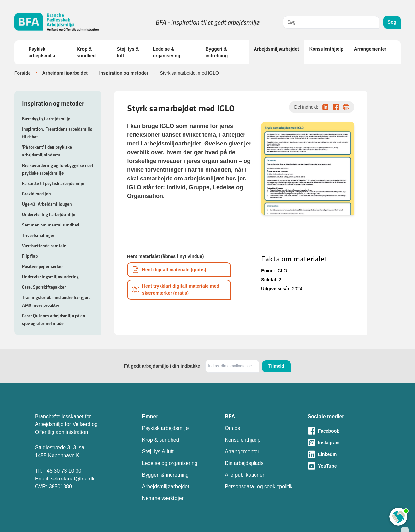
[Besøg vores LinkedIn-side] (344, 454)
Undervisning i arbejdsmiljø (49, 214)
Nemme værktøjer (163, 498)
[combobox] (331, 22)
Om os (232, 428)
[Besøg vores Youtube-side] (344, 466)
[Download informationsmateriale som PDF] (179, 270)
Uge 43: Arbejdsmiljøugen (47, 204)
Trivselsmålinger (38, 235)
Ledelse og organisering (170, 463)
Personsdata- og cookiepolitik (259, 486)
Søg (392, 22)
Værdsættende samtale (44, 246)
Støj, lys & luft (128, 52)
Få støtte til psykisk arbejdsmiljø (53, 183)
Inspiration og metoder (124, 73)
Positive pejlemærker (42, 266)
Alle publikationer (244, 475)
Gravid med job (36, 194)
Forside (23, 73)
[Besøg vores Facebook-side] (344, 431)
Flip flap (30, 256)
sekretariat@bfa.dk (73, 479)
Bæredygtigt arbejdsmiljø (46, 119)
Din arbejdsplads (244, 463)
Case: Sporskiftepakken (44, 287)
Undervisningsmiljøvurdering (50, 277)
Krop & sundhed (86, 52)
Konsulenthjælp (326, 49)
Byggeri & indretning (217, 52)
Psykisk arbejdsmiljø (42, 52)
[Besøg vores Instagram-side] (344, 443)
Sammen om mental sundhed (51, 225)
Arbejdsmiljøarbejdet (276, 49)
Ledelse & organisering (166, 52)
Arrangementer (370, 49)
